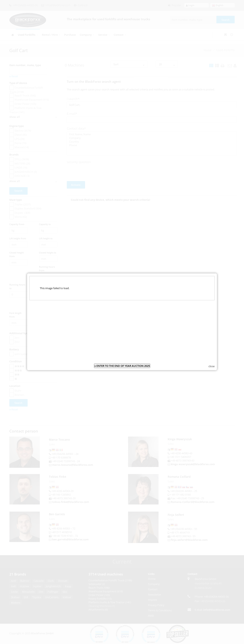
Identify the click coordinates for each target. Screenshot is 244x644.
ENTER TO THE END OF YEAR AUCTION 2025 (122, 357)
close (212, 358)
